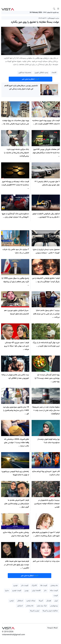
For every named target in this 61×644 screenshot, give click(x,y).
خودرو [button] (16, 585)
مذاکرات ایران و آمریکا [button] (50, 611)
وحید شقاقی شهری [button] (41, 73)
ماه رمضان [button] (54, 585)
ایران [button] (56, 601)
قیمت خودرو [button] (17, 591)
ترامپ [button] (12, 601)
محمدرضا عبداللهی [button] (25, 73)
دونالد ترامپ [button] (31, 601)
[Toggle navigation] (58, 9)
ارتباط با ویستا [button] (52, 628)
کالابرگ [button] (34, 585)
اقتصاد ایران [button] (36, 591)
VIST (8, 9)
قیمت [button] (56, 596)
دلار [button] (45, 591)
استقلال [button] (20, 601)
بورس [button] (27, 591)
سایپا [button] (7, 591)
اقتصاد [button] (54, 73)
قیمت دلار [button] (25, 585)
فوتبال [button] (49, 601)
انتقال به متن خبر (30, 79)
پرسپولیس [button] (54, 606)
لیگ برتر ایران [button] (42, 606)
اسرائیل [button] (20, 606)
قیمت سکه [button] (54, 591)
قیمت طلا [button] (44, 585)
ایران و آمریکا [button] (35, 611)
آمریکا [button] (41, 601)
